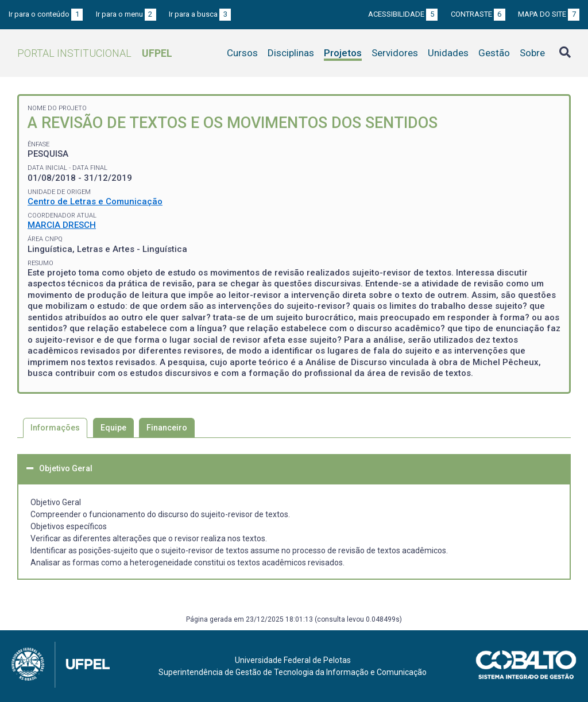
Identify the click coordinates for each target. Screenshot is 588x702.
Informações (55, 428)
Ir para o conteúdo (46, 14)
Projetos (343, 53)
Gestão (494, 53)
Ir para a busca (200, 14)
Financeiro (167, 428)
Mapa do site (549, 14)
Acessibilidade (403, 14)
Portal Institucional (95, 53)
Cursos (242, 53)
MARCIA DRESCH (62, 225)
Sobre (532, 53)
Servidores (395, 53)
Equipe (113, 428)
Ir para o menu (126, 14)
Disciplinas (291, 53)
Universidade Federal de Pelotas (293, 660)
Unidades (448, 53)
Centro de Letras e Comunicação (95, 201)
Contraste (478, 14)
